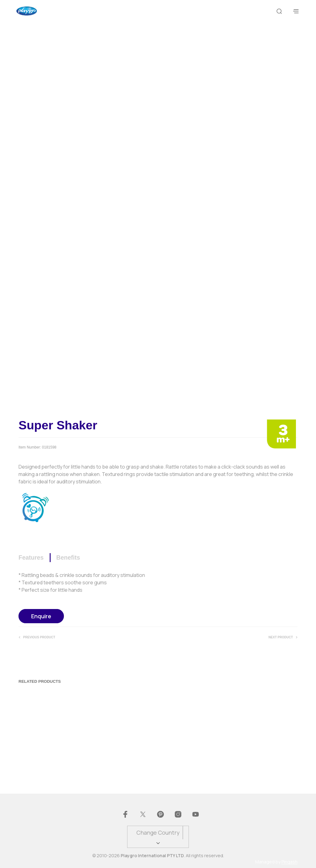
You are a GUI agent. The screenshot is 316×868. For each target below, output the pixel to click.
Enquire (41, 616)
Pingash (289, 862)
